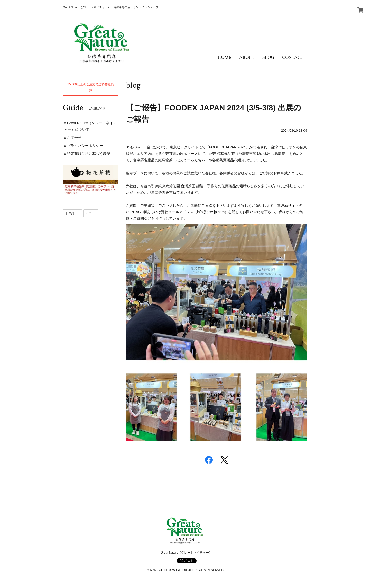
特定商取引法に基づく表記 (89, 154)
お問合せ (74, 138)
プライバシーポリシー (85, 146)
